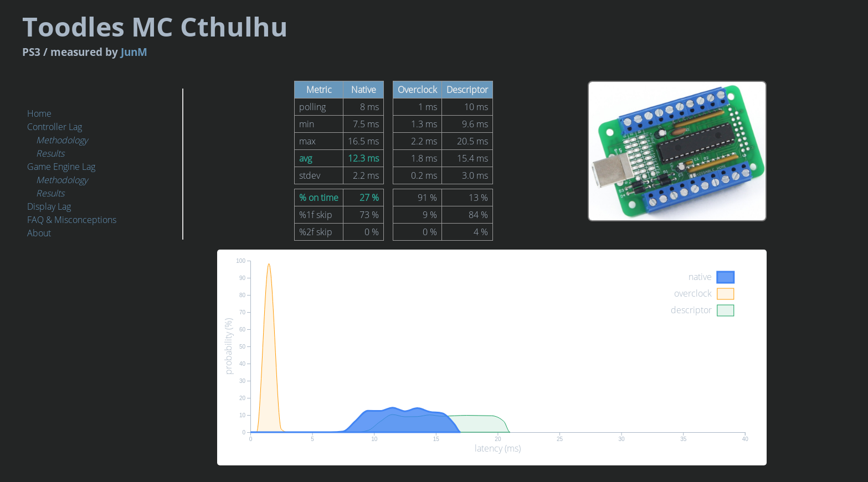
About (39, 233)
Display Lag (49, 206)
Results (50, 153)
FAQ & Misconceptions (72, 220)
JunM (303, 46)
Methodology (62, 140)
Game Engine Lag (61, 167)
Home (39, 113)
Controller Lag (55, 127)
